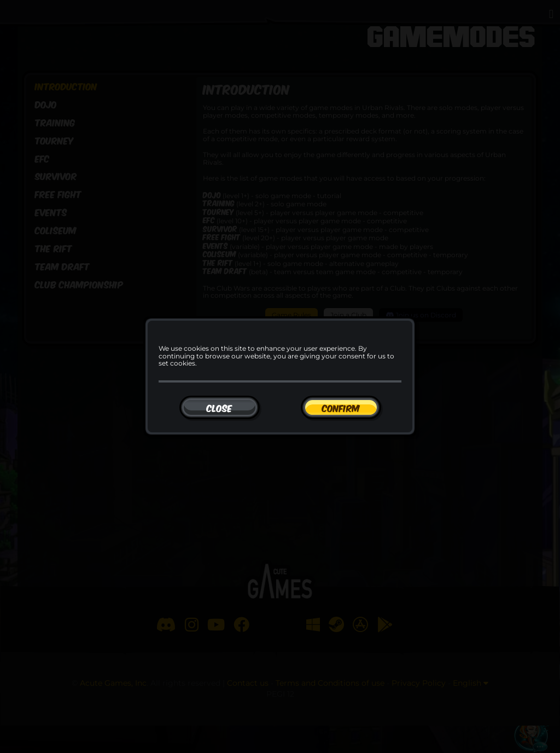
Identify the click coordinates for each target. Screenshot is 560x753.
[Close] (220, 407)
